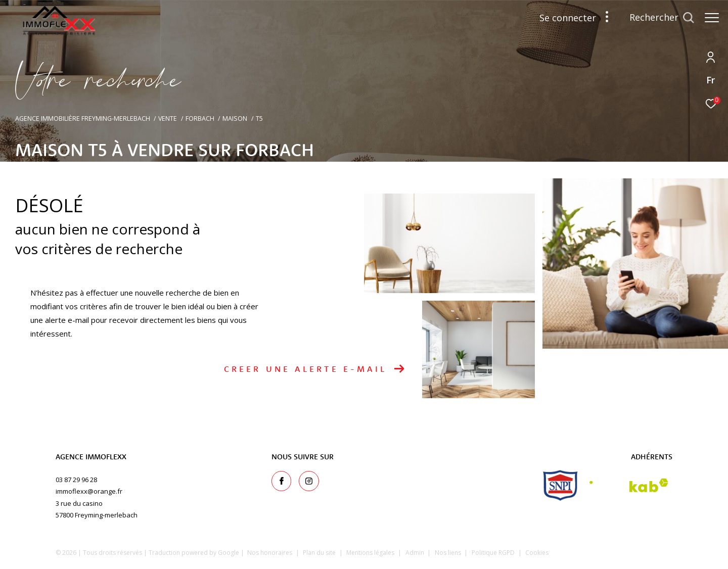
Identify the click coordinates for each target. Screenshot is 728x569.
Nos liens (449, 553)
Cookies (537, 553)
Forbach (200, 118)
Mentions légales (371, 553)
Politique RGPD (493, 553)
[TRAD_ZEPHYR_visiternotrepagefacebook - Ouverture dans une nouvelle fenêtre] (282, 481)
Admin (416, 553)
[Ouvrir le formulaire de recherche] (657, 18)
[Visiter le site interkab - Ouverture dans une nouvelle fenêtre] (629, 485)
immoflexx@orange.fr (89, 491)
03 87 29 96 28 (76, 480)
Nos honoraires (270, 553)
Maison (235, 118)
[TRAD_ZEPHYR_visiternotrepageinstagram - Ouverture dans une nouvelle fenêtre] (309, 481)
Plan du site (320, 553)
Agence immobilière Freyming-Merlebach (83, 118)
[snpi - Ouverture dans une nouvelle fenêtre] (560, 485)
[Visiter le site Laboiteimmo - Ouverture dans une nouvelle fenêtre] (628, 551)
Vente (168, 118)
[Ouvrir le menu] (712, 18)
